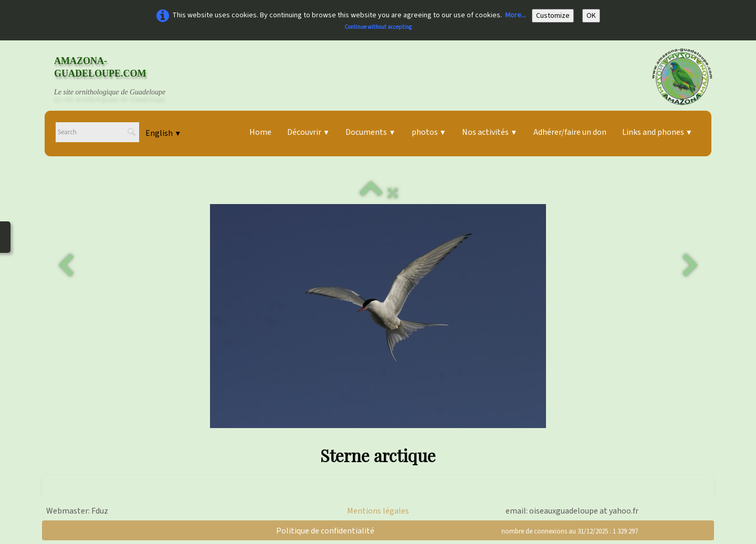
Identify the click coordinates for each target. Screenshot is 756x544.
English (163, 133)
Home (260, 132)
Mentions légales (378, 511)
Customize (553, 16)
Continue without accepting (378, 27)
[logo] (120, 77)
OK (591, 16)
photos (429, 132)
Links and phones (657, 132)
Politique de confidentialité (325, 531)
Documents (370, 132)
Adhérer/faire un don (570, 132)
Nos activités (490, 132)
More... (516, 15)
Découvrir (308, 132)
